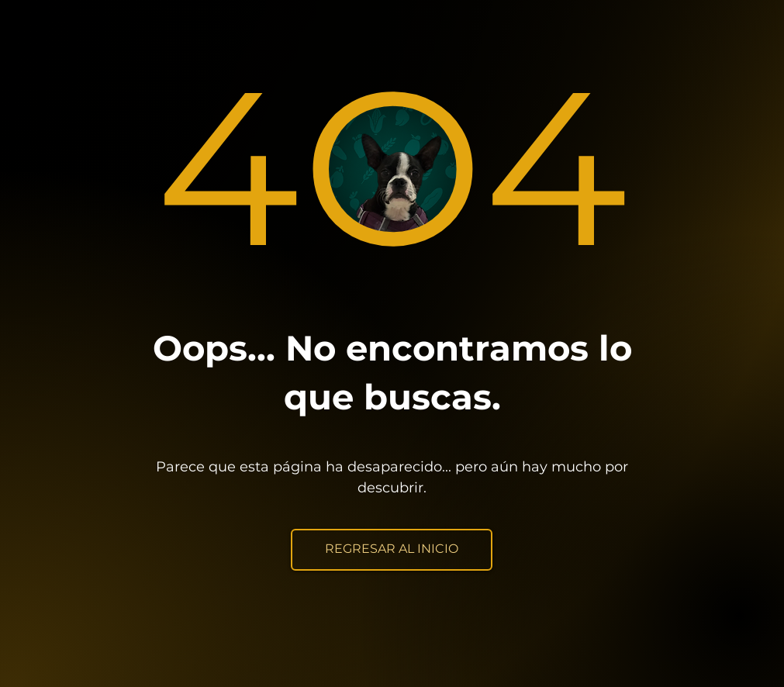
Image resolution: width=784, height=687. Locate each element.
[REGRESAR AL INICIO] (392, 550)
